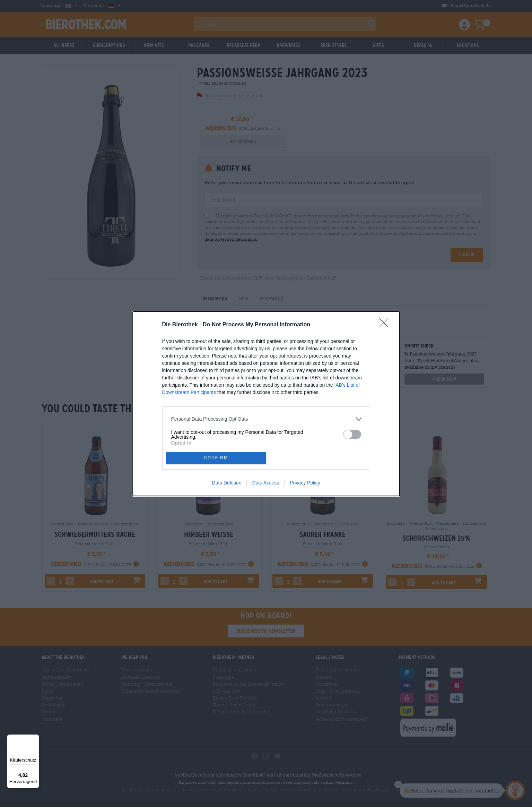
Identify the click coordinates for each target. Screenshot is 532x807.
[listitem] (266, 419)
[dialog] (266, 404)
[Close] (386, 325)
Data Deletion (227, 483)
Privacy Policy (305, 483)
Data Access (265, 483)
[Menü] (35, 739)
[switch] (352, 434)
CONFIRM (216, 458)
